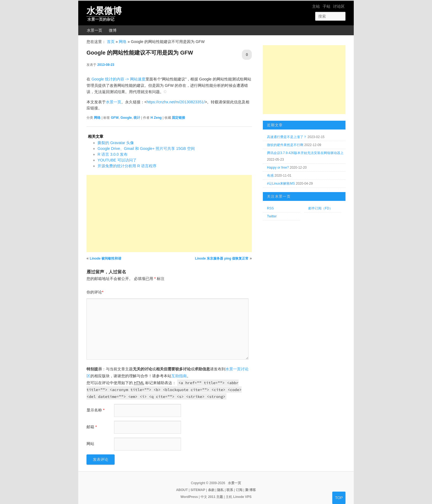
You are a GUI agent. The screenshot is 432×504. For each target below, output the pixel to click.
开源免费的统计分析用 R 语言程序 (127, 161)
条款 (211, 485)
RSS (270, 208)
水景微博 (104, 11)
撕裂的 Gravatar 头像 (116, 138)
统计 (137, 113)
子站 (326, 6)
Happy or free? (278, 168)
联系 (230, 485)
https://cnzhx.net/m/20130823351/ (176, 97)
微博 (113, 30)
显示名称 (95, 405)
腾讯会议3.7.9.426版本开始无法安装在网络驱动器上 (305, 153)
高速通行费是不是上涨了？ (287, 137)
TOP (339, 498)
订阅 (239, 485)
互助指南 (179, 371)
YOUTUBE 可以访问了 (117, 155)
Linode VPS (242, 492)
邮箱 (92, 422)
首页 (111, 42)
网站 (90, 439)
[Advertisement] (169, 209)
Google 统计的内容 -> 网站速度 (118, 74)
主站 (316, 6)
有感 (270, 176)
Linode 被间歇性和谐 (106, 254)
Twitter (272, 216)
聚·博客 (251, 485)
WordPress (189, 492)
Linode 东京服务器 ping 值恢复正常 (222, 254)
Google (126, 113)
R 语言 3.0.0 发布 (113, 149)
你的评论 (95, 287)
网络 (123, 42)
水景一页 (94, 30)
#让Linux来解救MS (281, 184)
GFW (115, 113)
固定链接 (179, 113)
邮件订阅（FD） (320, 208)
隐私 (220, 485)
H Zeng (156, 113)
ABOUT (182, 485)
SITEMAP (198, 485)
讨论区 (339, 6)
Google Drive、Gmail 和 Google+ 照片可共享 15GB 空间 (146, 144)
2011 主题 (215, 492)
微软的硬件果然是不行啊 (285, 145)
